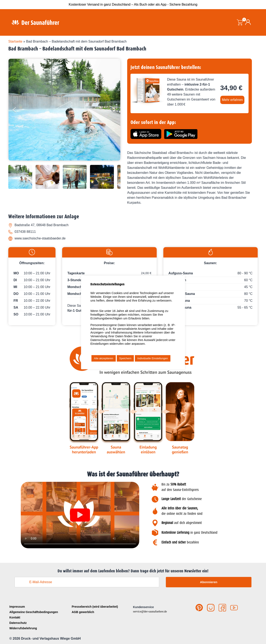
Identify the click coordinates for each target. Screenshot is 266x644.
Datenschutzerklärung (105, 340)
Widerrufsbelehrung (23, 628)
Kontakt (15, 617)
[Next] (117, 111)
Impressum (17, 607)
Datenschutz (18, 623)
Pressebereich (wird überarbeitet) (95, 607)
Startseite (15, 41)
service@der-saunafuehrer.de (150, 611)
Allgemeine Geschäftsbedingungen (34, 612)
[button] (80, 515)
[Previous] (18, 111)
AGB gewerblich (83, 612)
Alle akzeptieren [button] (104, 358)
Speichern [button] (125, 358)
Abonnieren (209, 582)
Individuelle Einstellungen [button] (153, 358)
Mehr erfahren (232, 100)
